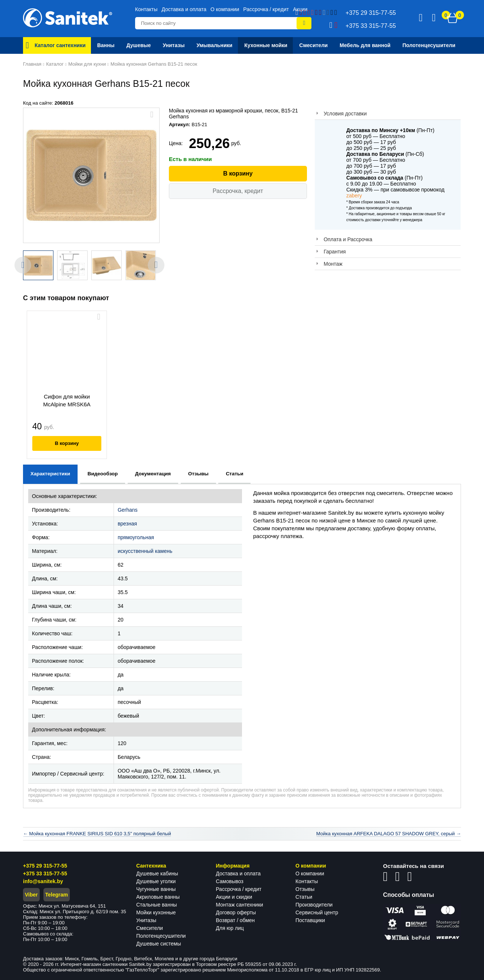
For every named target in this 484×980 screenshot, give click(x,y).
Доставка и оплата (184, 9)
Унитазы (146, 920)
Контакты (146, 9)
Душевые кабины (157, 874)
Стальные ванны (157, 905)
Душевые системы (159, 944)
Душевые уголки (156, 881)
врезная (127, 524)
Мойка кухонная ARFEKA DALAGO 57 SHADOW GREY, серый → (389, 834)
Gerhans (128, 510)
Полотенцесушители (161, 936)
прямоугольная (136, 537)
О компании (225, 9)
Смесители (150, 928)
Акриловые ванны (158, 897)
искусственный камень (145, 551)
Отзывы (305, 889)
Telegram (57, 895)
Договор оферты (236, 912)
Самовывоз (230, 881)
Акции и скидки (234, 897)
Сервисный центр (317, 912)
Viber (31, 895)
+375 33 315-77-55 (45, 874)
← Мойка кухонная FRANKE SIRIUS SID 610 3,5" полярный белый (97, 834)
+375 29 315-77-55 (45, 866)
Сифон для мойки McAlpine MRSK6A (67, 400)
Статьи (304, 897)
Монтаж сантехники (240, 905)
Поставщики (310, 920)
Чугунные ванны (156, 889)
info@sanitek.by (43, 881)
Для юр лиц (230, 928)
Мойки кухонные (156, 912)
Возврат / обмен (236, 920)
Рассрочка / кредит (266, 9)
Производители (314, 905)
